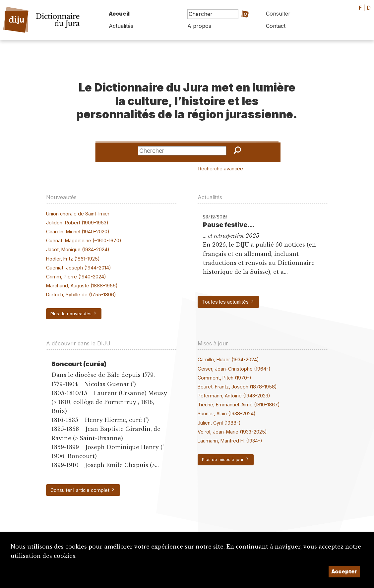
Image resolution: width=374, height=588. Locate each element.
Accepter (344, 571)
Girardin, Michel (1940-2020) (78, 232)
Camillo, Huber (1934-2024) (228, 359)
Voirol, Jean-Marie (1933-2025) (232, 432)
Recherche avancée (221, 169)
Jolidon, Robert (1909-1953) (77, 223)
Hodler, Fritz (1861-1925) (73, 259)
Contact (276, 26)
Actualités (121, 26)
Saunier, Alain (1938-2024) (227, 413)
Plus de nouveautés (74, 314)
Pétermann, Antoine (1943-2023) (234, 396)
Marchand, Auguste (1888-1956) (82, 286)
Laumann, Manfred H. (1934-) (230, 441)
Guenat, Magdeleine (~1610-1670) (84, 240)
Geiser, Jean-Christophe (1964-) (234, 369)
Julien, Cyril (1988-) (219, 423)
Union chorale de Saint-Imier (78, 214)
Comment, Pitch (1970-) (224, 378)
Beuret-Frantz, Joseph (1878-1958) (237, 387)
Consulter (278, 14)
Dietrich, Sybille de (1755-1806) (81, 294)
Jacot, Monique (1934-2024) (78, 249)
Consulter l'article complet (83, 490)
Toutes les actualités (228, 302)
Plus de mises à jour (226, 459)
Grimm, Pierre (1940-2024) (76, 277)
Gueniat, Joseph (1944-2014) (79, 268)
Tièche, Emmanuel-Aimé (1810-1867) (239, 405)
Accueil (119, 14)
